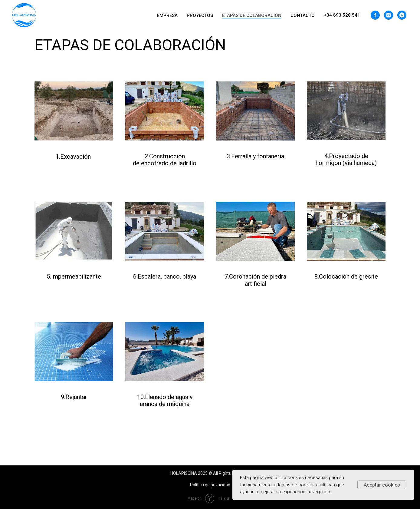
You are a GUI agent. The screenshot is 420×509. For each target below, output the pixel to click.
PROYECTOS (200, 15)
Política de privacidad (210, 485)
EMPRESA (167, 15)
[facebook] (375, 15)
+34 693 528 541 (342, 15)
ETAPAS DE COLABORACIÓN (252, 15)
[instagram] (389, 15)
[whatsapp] (402, 15)
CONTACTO (303, 15)
